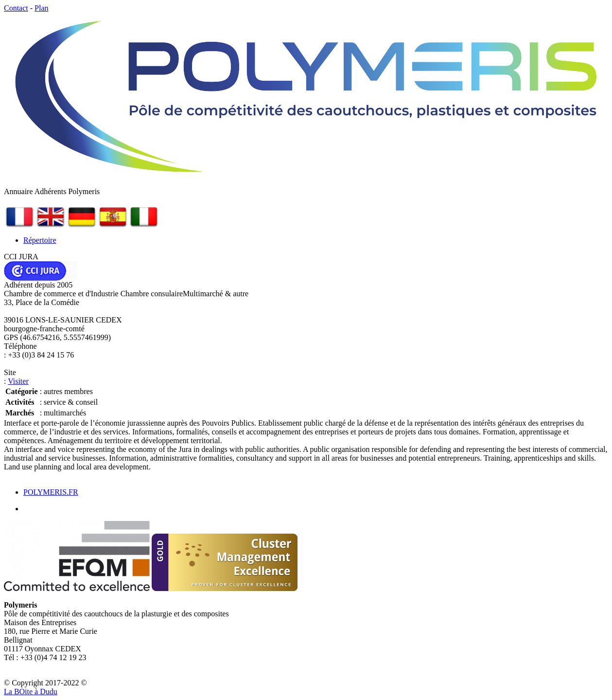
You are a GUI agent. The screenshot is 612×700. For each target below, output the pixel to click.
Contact (16, 8)
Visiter (18, 381)
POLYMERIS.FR (51, 492)
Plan (41, 8)
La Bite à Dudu (31, 691)
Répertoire (40, 240)
